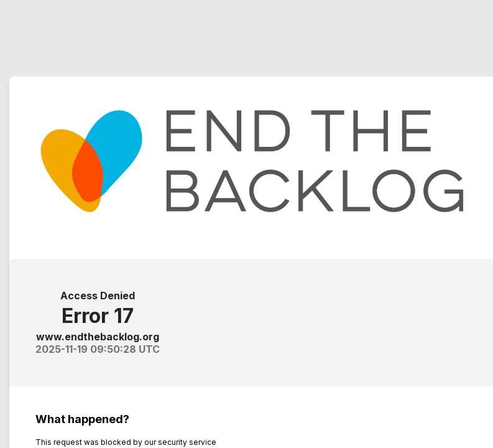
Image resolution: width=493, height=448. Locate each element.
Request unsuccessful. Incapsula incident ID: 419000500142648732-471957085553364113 (246, 224)
